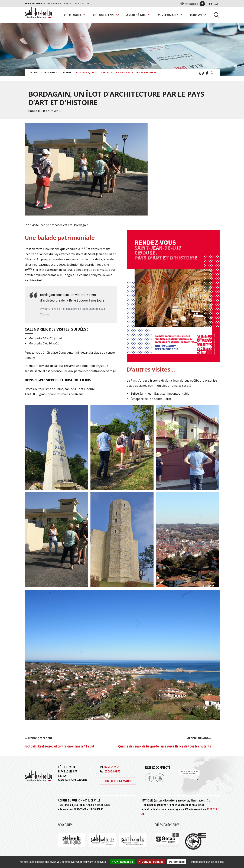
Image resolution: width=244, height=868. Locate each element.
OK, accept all (122, 862)
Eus (217, 4)
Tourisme (196, 15)
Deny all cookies (151, 862)
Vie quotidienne (104, 15)
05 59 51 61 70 (112, 771)
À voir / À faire (136, 15)
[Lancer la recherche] (215, 15)
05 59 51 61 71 (112, 767)
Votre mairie (73, 15)
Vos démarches (168, 15)
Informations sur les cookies (207, 862)
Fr (211, 4)
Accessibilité (191, 4)
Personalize (177, 862)
